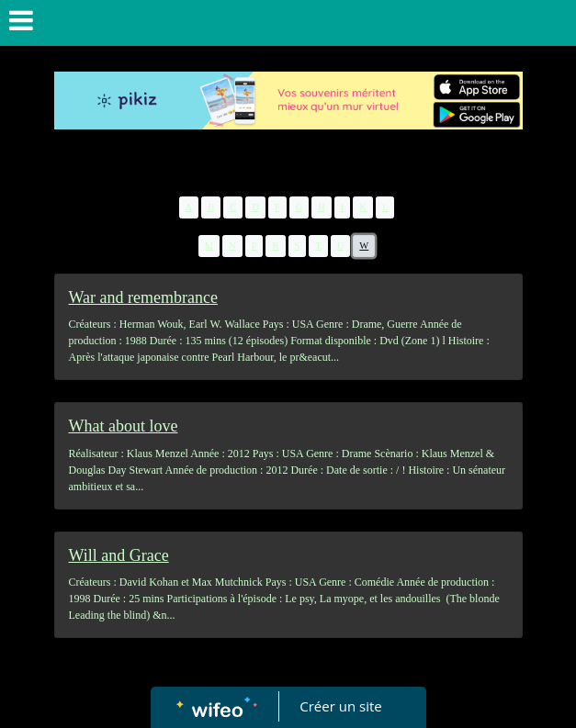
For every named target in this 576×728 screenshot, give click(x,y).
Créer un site (340, 706)
